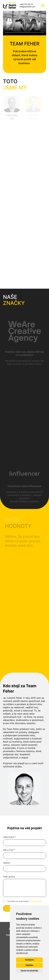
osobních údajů (35, 901)
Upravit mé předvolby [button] (29, 971)
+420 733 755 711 (26, 4)
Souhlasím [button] (29, 960)
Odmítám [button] (29, 965)
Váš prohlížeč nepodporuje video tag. (25, 23)
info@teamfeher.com (27, 7)
